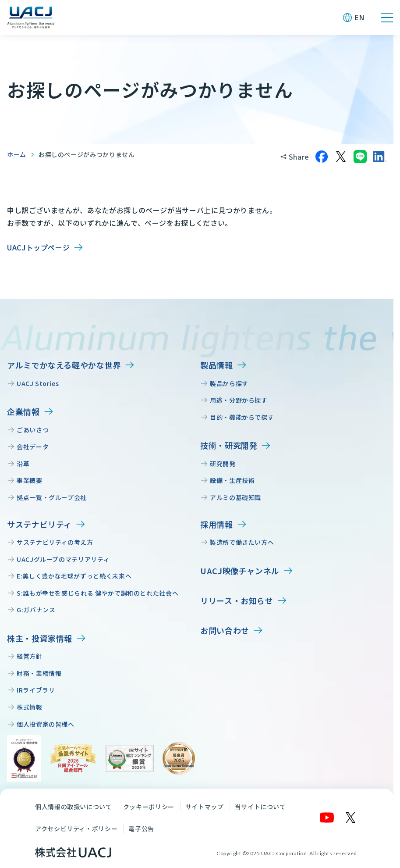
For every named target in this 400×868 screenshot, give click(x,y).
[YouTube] (327, 818)
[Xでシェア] (341, 157)
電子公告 (141, 829)
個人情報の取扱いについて (74, 807)
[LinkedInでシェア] (379, 157)
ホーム (17, 154)
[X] (351, 818)
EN (359, 17)
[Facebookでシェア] (322, 157)
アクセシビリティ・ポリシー (76, 829)
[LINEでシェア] (360, 157)
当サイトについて (260, 807)
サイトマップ (205, 807)
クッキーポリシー (149, 807)
